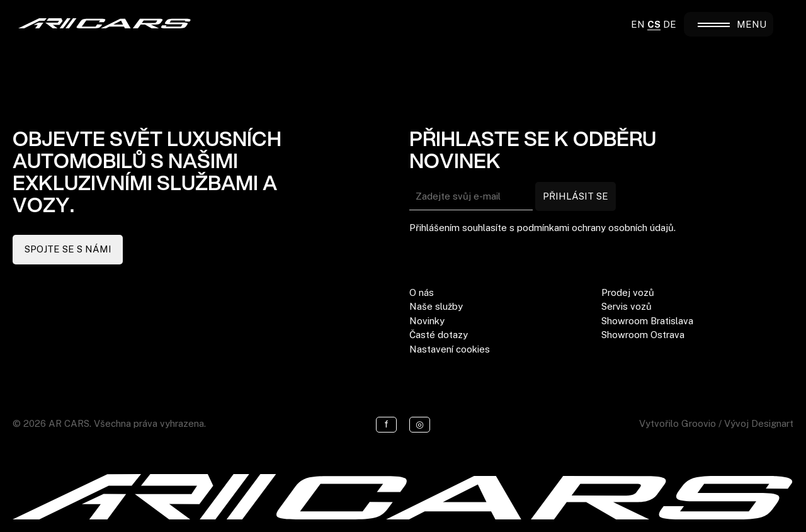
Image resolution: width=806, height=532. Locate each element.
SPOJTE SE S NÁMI (68, 249)
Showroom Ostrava (643, 335)
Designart (772, 423)
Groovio (699, 423)
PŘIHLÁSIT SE (576, 196)
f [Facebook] (386, 424)
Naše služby (436, 306)
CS (654, 24)
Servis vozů (627, 306)
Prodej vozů (628, 292)
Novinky (427, 321)
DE (670, 24)
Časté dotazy (439, 335)
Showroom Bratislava (647, 321)
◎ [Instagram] (420, 424)
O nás (422, 292)
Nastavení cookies (450, 349)
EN (638, 24)
